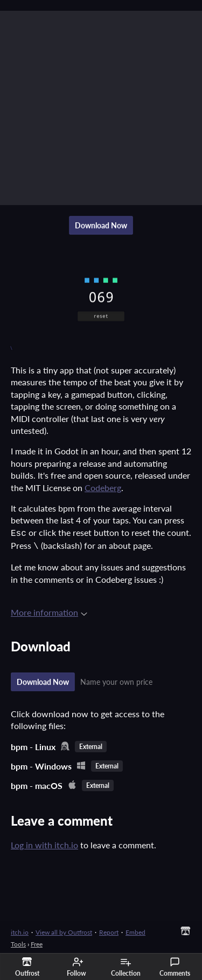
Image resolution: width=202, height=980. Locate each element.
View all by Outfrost (64, 930)
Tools (18, 942)
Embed (135, 930)
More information (49, 610)
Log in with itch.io (44, 843)
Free (37, 942)
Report (109, 930)
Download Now (101, 225)
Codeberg (103, 488)
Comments (175, 967)
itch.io (20, 930)
